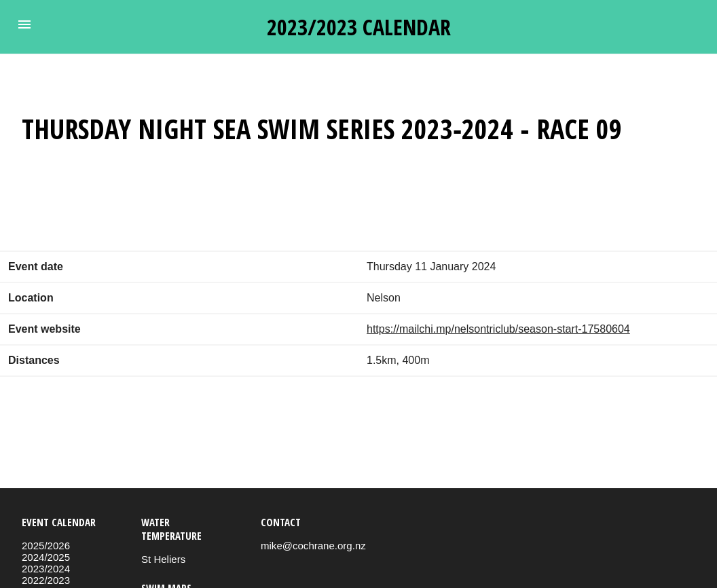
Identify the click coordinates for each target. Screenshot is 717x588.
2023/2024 (46, 569)
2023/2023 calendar (359, 27)
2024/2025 (46, 557)
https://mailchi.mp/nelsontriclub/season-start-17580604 (498, 329)
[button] (24, 24)
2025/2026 (46, 546)
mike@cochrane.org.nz (313, 546)
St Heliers (163, 559)
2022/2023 (46, 580)
